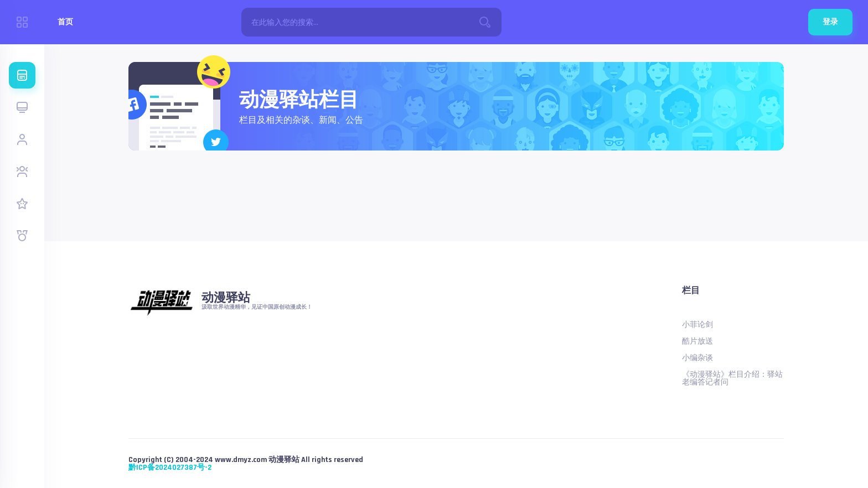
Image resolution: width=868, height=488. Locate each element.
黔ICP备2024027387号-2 (170, 468)
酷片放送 (697, 341)
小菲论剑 (697, 325)
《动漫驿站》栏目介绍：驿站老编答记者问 (732, 378)
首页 (65, 22)
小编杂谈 (697, 358)
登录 (830, 22)
